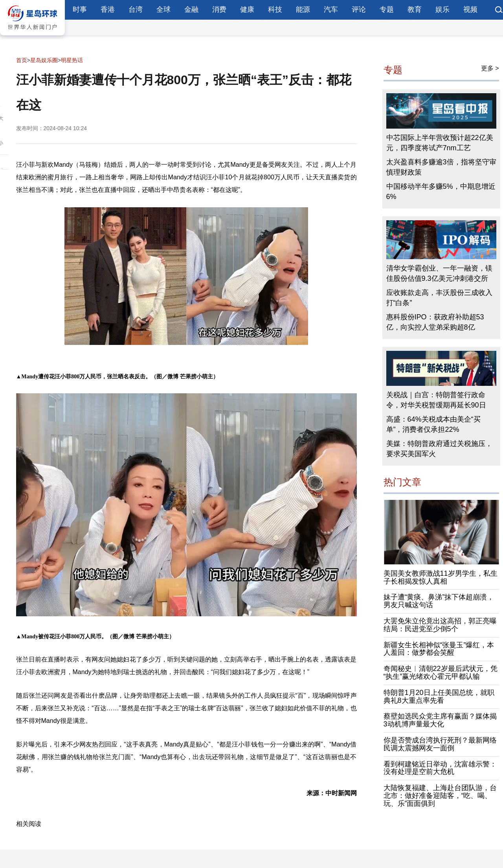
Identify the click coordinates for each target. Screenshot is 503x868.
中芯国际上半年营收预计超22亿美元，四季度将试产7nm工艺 (440, 143)
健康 (247, 9)
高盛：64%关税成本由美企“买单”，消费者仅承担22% (433, 424)
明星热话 (72, 60)
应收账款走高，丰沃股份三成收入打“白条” (439, 298)
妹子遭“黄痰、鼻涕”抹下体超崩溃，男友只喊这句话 (439, 601)
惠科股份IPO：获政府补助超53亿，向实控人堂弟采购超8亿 (435, 322)
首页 (22, 60)
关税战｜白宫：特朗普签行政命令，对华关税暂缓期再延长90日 (436, 400)
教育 (415, 9)
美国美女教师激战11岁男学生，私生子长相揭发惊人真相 (441, 577)
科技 (275, 9)
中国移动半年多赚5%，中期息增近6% (441, 192)
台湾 (136, 9)
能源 (303, 9)
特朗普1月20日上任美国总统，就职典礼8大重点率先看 (439, 697)
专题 (387, 9)
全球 (163, 9)
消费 (219, 9)
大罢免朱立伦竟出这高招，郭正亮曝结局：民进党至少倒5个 (440, 625)
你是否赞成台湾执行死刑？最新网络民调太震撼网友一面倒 (440, 744)
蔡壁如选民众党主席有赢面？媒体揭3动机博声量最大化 (440, 720)
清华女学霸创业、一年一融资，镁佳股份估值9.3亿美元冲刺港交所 (439, 273)
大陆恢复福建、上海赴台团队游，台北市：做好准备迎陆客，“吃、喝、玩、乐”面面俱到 (440, 796)
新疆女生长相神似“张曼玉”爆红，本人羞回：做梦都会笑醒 (439, 649)
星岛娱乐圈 (44, 60)
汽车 (331, 9)
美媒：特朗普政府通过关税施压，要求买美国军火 (439, 449)
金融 (191, 9)
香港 (108, 9)
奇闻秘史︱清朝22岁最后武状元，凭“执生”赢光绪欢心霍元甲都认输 (441, 673)
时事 (80, 9)
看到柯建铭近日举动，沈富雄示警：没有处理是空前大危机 (440, 768)
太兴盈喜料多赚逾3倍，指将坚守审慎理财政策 (441, 167)
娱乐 (442, 9)
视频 (470, 9)
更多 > (490, 68)
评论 (359, 9)
